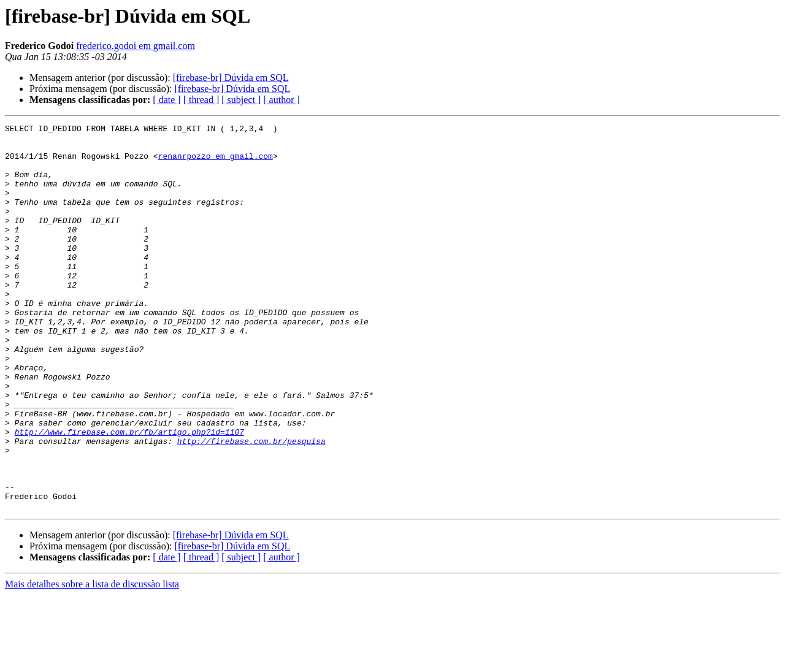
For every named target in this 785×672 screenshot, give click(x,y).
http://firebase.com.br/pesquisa (251, 505)
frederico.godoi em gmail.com (136, 46)
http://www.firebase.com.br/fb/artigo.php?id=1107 (129, 494)
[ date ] (167, 100)
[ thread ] (201, 100)
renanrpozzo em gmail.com (216, 163)
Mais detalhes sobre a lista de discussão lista (92, 661)
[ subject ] (241, 100)
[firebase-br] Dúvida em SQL (231, 78)
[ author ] (281, 100)
